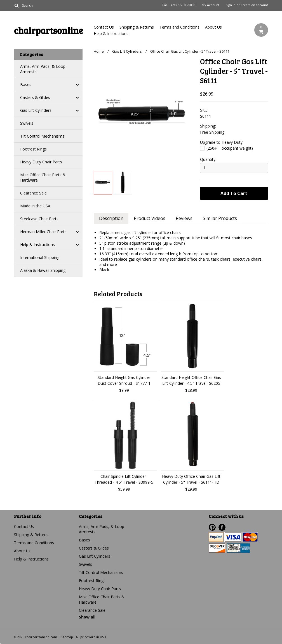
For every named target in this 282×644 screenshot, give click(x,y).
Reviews (185, 218)
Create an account (254, 5)
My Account (211, 5)
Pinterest (212, 527)
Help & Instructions (111, 33)
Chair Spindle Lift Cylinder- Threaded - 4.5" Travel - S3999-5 (124, 479)
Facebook (222, 527)
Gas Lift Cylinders (36, 110)
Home (99, 51)
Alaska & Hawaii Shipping (43, 270)
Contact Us (104, 27)
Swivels (27, 123)
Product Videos (150, 218)
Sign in (231, 5)
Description (111, 218)
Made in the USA (35, 206)
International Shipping (40, 257)
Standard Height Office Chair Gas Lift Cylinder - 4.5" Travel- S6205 (191, 380)
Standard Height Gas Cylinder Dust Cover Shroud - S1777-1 (124, 380)
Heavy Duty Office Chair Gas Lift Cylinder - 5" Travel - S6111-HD (191, 479)
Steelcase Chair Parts (39, 219)
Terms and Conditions (179, 27)
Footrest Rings (33, 149)
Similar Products (221, 218)
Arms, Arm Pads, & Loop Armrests (43, 69)
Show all (87, 617)
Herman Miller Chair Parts (43, 232)
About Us (213, 27)
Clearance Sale (33, 193)
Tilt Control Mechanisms (42, 136)
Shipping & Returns (137, 27)
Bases (26, 84)
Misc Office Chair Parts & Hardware (43, 177)
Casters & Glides (35, 97)
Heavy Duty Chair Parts (41, 162)
